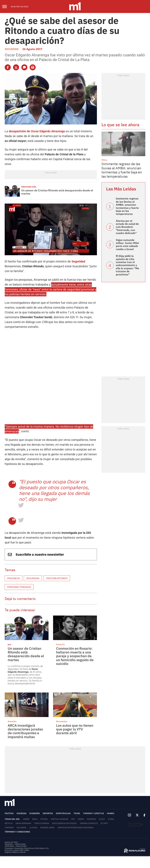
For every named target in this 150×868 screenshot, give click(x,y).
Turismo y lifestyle (94, 813)
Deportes (48, 813)
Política (9, 813)
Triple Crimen (42, 823)
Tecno (77, 813)
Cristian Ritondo (57, 578)
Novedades (62, 721)
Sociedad (12, 49)
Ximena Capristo (89, 823)
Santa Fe (60, 644)
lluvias (33, 828)
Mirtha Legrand (60, 819)
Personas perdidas (19, 587)
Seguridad (78, 261)
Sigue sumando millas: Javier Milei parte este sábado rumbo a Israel (127, 245)
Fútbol (44, 819)
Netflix (9, 823)
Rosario (91, 819)
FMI (73, 819)
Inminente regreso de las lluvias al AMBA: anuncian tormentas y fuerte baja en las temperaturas (122, 170)
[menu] (6, 6)
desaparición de (37, 131)
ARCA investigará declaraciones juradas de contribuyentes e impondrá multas (25, 731)
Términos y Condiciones (17, 832)
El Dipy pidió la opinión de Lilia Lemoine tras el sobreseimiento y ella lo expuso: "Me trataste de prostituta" (127, 265)
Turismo (9, 828)
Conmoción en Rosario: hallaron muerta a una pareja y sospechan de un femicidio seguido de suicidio (75, 656)
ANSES (81, 819)
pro (9, 644)
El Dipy (104, 823)
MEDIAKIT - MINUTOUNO (15, 844)
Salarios (21, 828)
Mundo (111, 813)
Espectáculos (63, 813)
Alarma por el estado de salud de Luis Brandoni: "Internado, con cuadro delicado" (127, 227)
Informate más (29, 187)
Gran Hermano (23, 823)
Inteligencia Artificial (64, 823)
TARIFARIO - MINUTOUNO (16, 846)
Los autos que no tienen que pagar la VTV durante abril (75, 729)
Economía (35, 813)
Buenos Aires (47, 828)
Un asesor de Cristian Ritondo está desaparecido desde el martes (57, 192)
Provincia (13, 578)
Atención (12, 721)
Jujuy (102, 819)
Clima (104, 160)
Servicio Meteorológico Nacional (76, 828)
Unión (26, 819)
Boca (35, 819)
